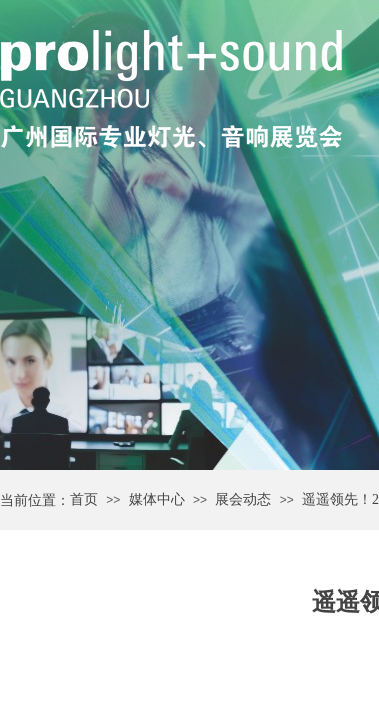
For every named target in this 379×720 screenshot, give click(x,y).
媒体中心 (157, 499)
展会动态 (243, 499)
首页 (84, 499)
